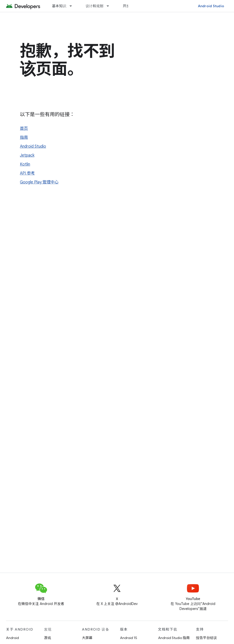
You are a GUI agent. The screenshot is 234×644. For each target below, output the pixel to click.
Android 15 (129, 638)
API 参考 (27, 173)
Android (12, 638)
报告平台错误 (206, 638)
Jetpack (27, 155)
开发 (126, 6)
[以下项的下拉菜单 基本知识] (73, 6)
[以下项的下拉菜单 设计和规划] (110, 6)
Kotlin (25, 164)
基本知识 (59, 6)
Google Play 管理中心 (39, 182)
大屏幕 (87, 638)
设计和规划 (94, 6)
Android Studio (211, 6)
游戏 (48, 638)
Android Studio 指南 (174, 638)
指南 (24, 137)
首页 (24, 129)
